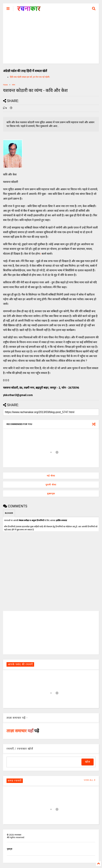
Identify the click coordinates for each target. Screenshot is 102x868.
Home (5, 85)
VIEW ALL (90, 780)
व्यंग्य (14, 85)
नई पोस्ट (51, 476)
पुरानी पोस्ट (51, 485)
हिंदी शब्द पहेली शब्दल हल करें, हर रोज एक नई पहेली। (30, 77)
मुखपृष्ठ (10, 849)
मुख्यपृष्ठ (51, 494)
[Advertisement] (51, 40)
